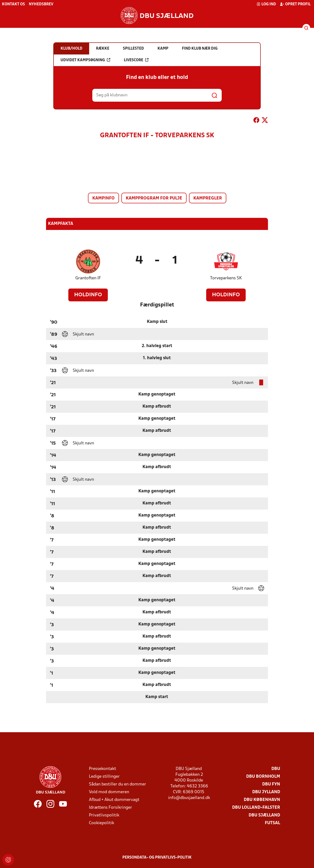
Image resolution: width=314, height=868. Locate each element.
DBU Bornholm (263, 777)
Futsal (272, 823)
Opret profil (295, 4)
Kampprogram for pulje (154, 198)
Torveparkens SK (226, 278)
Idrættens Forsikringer (110, 808)
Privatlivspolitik (104, 815)
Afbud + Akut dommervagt (114, 800)
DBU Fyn (271, 784)
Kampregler (208, 198)
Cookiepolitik (102, 823)
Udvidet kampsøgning (85, 60)
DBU (276, 769)
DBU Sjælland (264, 815)
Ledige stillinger (104, 777)
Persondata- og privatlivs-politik (157, 858)
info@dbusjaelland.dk (189, 798)
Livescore (136, 60)
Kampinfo (103, 198)
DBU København (262, 800)
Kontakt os (13, 4)
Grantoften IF (88, 278)
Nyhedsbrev (41, 4)
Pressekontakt (102, 769)
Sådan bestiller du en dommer (118, 784)
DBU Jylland (266, 792)
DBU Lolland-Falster (256, 808)
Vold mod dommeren (109, 792)
